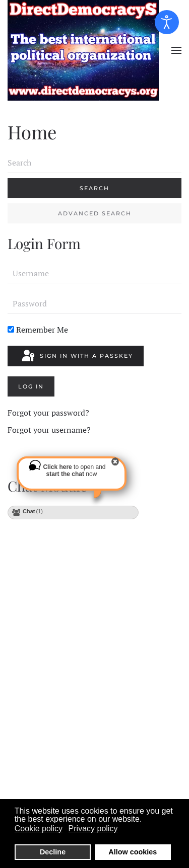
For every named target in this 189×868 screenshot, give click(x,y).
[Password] (94, 303)
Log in (31, 386)
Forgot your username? (49, 430)
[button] (176, 50)
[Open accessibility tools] (167, 22)
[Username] (94, 273)
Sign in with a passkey (77, 356)
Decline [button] (53, 852)
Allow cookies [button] (133, 852)
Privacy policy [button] (93, 828)
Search (94, 188)
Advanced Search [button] (95, 213)
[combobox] (94, 163)
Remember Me (38, 330)
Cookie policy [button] (39, 828)
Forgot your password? (48, 413)
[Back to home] (84, 50)
